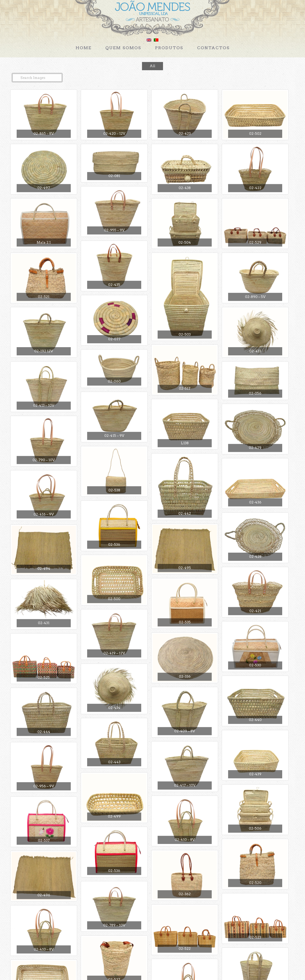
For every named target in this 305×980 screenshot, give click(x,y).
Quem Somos (123, 48)
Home (84, 48)
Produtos (169, 48)
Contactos (213, 48)
